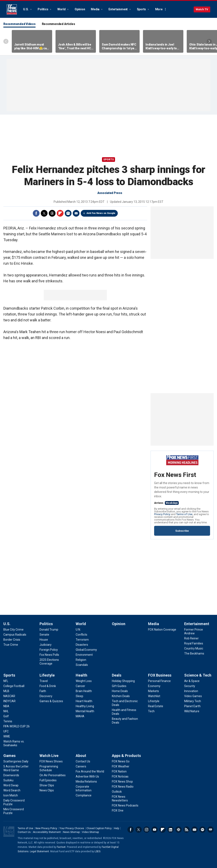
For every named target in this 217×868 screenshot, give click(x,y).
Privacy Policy (162, 514)
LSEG (98, 851)
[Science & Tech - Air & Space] (192, 681)
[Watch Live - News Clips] (47, 790)
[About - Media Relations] (86, 782)
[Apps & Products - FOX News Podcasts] (125, 805)
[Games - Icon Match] (11, 795)
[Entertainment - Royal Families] (194, 643)
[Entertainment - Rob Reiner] (191, 638)
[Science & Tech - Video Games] (193, 696)
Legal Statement (39, 851)
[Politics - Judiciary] (46, 645)
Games (9, 756)
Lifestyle (47, 675)
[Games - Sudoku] (8, 780)
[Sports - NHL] (6, 711)
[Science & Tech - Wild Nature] (192, 711)
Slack (179, 830)
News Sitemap (71, 832)
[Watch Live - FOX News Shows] (51, 761)
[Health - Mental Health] (85, 711)
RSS (187, 830)
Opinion (80, 9)
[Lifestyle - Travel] (44, 681)
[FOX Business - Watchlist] (154, 696)
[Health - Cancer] (80, 686)
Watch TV (202, 9)
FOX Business (160, 675)
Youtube (155, 830)
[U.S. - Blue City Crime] (13, 630)
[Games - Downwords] (11, 775)
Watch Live (49, 756)
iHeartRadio (210, 830)
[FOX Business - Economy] (154, 686)
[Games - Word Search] (12, 790)
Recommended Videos (19, 24)
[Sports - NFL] (6, 681)
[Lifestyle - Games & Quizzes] (51, 701)
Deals (117, 675)
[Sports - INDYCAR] (9, 701)
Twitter (44, 213)
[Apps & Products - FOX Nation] (119, 771)
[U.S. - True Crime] (11, 645)
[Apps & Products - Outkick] (117, 792)
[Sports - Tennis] (8, 721)
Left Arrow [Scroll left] (6, 41)
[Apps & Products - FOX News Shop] (122, 782)
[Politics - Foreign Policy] (49, 650)
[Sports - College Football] (14, 686)
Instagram (147, 830)
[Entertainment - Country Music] (194, 648)
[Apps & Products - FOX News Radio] (123, 787)
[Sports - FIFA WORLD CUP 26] (17, 726)
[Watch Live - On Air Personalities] (53, 775)
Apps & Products (126, 756)
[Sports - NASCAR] (9, 696)
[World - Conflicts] (81, 635)
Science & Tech (198, 675)
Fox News (12, 9)
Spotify (202, 830)
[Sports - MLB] (6, 691)
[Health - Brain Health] (84, 691)
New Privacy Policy (46, 828)
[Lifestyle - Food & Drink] (48, 686)
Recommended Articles (58, 24)
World (62, 9)
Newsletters (195, 830)
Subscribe (182, 531)
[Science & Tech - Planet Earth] (192, 706)
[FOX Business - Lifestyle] (154, 701)
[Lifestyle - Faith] (43, 691)
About (81, 756)
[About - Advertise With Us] (87, 776)
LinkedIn (171, 830)
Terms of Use (184, 514)
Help (116, 828)
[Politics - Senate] (44, 635)
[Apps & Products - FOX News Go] (121, 761)
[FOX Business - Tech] (151, 711)
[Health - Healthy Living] (85, 706)
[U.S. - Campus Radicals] (15, 635)
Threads (52, 213)
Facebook (36, 213)
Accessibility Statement (47, 832)
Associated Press (110, 193)
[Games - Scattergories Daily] (16, 761)
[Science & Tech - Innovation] (191, 691)
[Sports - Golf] (6, 716)
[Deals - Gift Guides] (119, 686)
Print (68, 213)
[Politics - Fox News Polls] (49, 655)
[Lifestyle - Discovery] (46, 696)
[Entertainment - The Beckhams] (194, 653)
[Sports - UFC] (6, 731)
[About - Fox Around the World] (90, 771)
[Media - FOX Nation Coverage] (162, 630)
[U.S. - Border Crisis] (12, 640)
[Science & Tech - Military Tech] (193, 701)
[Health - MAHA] (80, 716)
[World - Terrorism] (82, 640)
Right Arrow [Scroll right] (209, 41)
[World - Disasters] (82, 645)
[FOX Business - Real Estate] (156, 706)
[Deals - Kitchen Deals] (121, 696)
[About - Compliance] (84, 795)
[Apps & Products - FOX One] (118, 810)
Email (76, 213)
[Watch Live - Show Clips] (47, 785)
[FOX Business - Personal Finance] (159, 681)
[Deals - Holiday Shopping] (123, 681)
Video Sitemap (90, 832)
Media (95, 9)
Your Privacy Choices (72, 828)
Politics (43, 9)
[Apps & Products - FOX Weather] (121, 766)
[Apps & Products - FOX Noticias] (120, 776)
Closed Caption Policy (99, 828)
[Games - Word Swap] (11, 785)
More (159, 9)
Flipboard (60, 213)
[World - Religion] (81, 660)
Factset (61, 847)
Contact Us (24, 832)
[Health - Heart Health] (84, 701)
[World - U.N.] (78, 630)
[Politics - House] (44, 640)
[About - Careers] (81, 766)
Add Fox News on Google (101, 213)
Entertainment (118, 9)
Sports (142, 9)
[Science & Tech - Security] (190, 686)
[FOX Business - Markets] (153, 691)
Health (81, 675)
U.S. (26, 9)
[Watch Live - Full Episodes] (48, 780)
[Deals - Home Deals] (120, 691)
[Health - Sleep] (79, 696)
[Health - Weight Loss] (84, 681)
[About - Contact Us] (83, 761)
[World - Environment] (84, 655)
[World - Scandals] (82, 665)
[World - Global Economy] (86, 650)
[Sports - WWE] (7, 736)
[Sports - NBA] (6, 706)
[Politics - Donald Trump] (49, 630)
